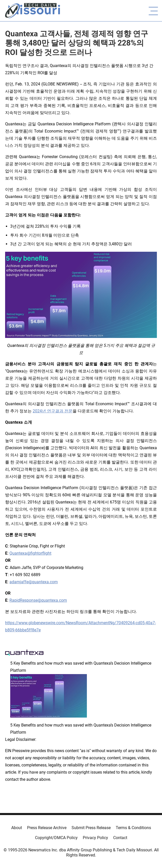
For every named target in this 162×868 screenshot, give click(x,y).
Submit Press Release (91, 828)
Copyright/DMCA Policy (56, 838)
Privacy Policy (95, 838)
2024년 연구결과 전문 (53, 411)
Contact (120, 838)
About (17, 828)
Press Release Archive (47, 828)
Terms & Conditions (133, 828)
